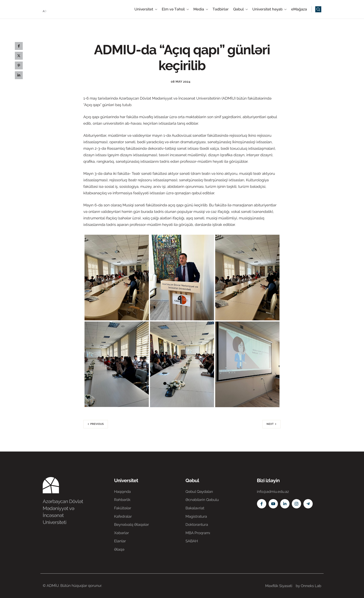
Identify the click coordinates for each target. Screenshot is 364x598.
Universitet (146, 9)
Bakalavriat (195, 508)
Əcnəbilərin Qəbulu (202, 500)
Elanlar (120, 541)
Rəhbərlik (122, 500)
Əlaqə (119, 549)
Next (270, 424)
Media (201, 9)
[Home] (57, 9)
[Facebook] (262, 504)
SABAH (192, 541)
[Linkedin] (285, 504)
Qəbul (240, 9)
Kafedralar (123, 516)
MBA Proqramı (198, 533)
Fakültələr (123, 508)
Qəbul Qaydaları (199, 492)
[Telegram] (308, 504)
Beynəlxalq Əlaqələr (132, 525)
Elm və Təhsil (175, 9)
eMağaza (299, 9)
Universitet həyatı (269, 9)
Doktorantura (197, 525)
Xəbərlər (122, 533)
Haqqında (123, 492)
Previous (97, 424)
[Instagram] (296, 504)
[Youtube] (273, 504)
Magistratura (196, 516)
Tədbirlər (221, 9)
